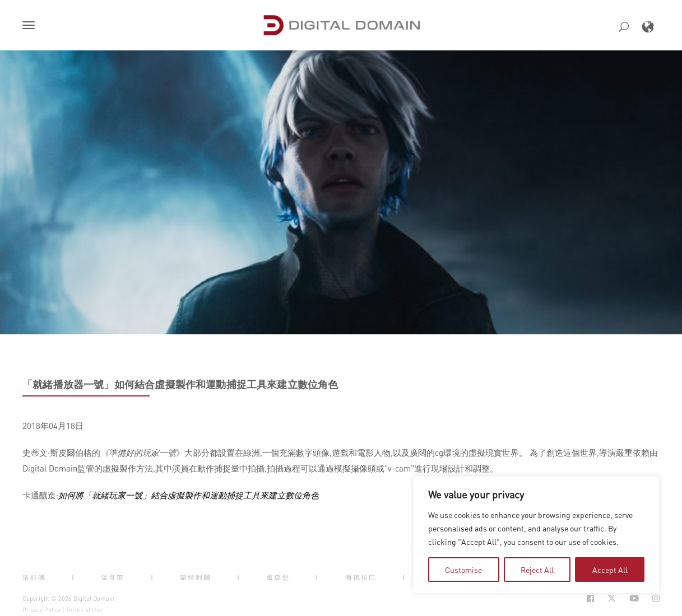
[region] (536, 535)
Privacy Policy (41, 610)
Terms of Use (84, 610)
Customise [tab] (463, 570)
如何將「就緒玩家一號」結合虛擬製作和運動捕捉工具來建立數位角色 (189, 495)
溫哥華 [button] (113, 577)
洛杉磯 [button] (34, 577)
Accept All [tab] (610, 570)
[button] (31, 26)
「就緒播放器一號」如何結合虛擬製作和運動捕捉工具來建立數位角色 (180, 384)
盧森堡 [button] (278, 577)
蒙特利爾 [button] (196, 577)
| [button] (73, 577)
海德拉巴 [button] (361, 577)
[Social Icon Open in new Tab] (590, 598)
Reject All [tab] (537, 570)
